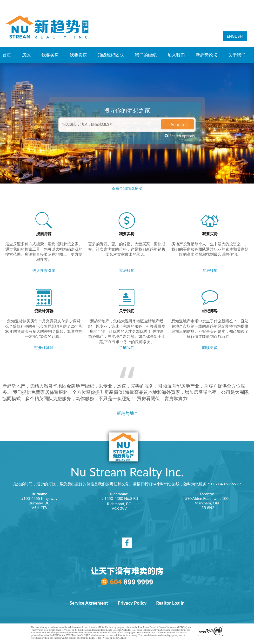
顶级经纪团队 (111, 55)
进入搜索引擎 (44, 270)
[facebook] (127, 543)
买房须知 (210, 270)
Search (177, 123)
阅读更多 (210, 347)
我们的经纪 (146, 55)
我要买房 (50, 55)
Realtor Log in (170, 603)
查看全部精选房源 (127, 188)
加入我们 (176, 55)
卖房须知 (127, 270)
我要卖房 (78, 55)
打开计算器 (44, 347)
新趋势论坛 (207, 55)
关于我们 (237, 55)
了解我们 (127, 347)
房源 (26, 55)
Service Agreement (89, 603)
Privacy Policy (132, 603)
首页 (7, 55)
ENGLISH (235, 36)
